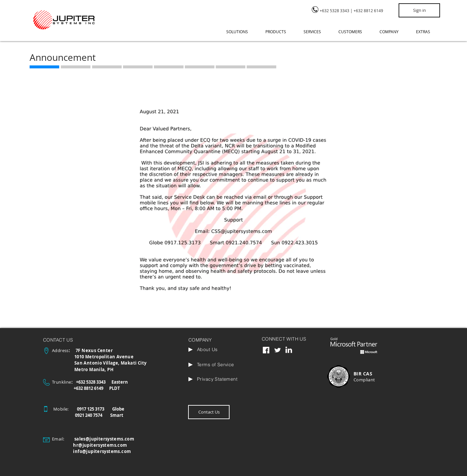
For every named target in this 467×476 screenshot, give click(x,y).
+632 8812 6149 (368, 11)
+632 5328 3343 (334, 11)
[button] (241, 32)
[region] (352, 14)
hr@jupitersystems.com (100, 445)
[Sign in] (419, 10)
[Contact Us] (209, 412)
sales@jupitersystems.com (104, 439)
